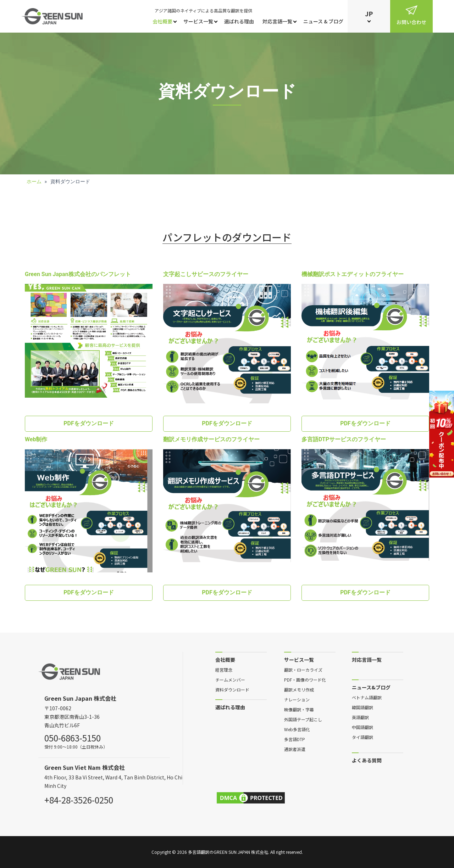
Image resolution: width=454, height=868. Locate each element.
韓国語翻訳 (362, 707)
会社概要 (162, 21)
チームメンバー (230, 679)
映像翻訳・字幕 (299, 709)
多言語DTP (295, 739)
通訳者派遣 (295, 749)
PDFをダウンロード (89, 423)
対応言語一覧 (277, 21)
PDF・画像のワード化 (305, 679)
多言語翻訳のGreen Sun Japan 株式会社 (228, 852)
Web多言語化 (297, 729)
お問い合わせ (411, 22)
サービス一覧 (198, 21)
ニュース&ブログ (371, 687)
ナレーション (297, 699)
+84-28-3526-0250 (79, 799)
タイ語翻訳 (362, 737)
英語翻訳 (360, 717)
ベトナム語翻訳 (367, 697)
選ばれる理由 (239, 21)
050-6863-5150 (73, 737)
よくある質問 (367, 760)
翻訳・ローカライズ (303, 670)
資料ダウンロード (232, 689)
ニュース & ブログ (323, 21)
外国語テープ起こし (303, 719)
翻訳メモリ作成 (299, 689)
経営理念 (224, 670)
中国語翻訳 (362, 727)
